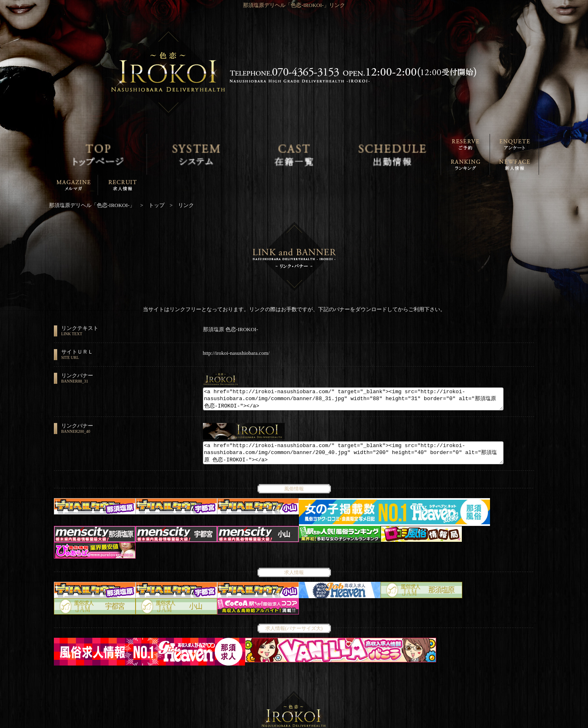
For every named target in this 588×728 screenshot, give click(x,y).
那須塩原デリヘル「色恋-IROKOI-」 (290, 722)
